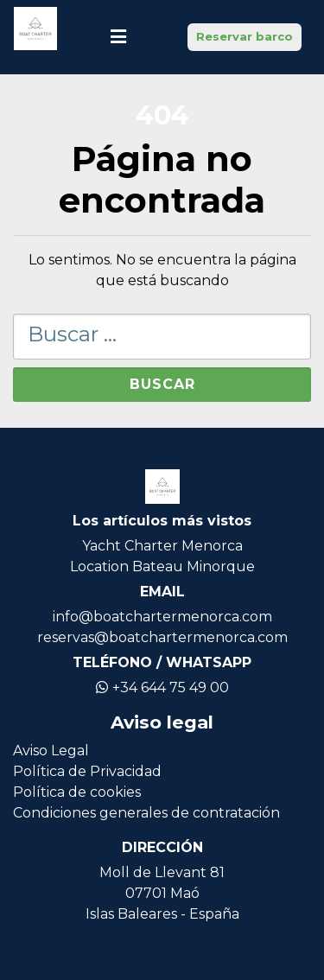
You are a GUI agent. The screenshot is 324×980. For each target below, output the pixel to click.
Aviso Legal (51, 751)
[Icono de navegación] (118, 37)
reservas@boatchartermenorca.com (162, 637)
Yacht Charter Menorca (162, 546)
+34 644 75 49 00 (162, 687)
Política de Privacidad (87, 771)
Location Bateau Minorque (162, 566)
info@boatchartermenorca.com (162, 617)
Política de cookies (77, 792)
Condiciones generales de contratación (146, 813)
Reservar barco (245, 36)
